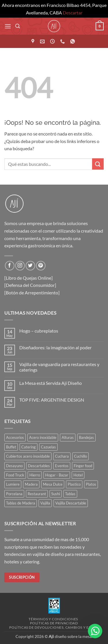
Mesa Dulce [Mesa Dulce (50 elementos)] (53, 484)
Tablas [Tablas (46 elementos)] (70, 494)
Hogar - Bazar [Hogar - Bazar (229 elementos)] (57, 475)
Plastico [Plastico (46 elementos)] (74, 484)
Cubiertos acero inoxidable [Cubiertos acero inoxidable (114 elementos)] (28, 456)
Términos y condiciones (53, 619)
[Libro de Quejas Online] (29, 278)
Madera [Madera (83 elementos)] (31, 484)
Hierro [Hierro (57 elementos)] (35, 475)
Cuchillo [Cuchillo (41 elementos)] (80, 456)
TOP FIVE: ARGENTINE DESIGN (52, 400)
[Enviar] (98, 164)
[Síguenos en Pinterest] (41, 266)
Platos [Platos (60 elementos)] (91, 484)
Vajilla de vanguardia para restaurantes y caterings (59, 367)
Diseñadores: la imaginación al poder (55, 347)
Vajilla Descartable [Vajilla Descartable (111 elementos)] (71, 503)
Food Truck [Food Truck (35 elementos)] (15, 475)
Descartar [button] (73, 13)
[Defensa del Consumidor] (30, 285)
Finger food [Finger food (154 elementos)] (83, 466)
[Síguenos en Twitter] (30, 266)
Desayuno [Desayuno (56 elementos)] (14, 466)
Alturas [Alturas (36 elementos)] (68, 437)
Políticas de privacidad (54, 623)
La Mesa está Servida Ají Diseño (51, 383)
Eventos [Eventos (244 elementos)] (62, 466)
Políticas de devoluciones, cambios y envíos (55, 627)
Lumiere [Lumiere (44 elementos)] (13, 484)
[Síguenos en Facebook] (10, 266)
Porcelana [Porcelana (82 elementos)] (14, 494)
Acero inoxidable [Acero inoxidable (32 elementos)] (43, 437)
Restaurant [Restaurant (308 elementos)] (37, 494)
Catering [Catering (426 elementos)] (29, 447)
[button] (8, 26)
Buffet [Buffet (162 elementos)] (11, 447)
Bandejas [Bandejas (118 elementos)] (86, 437)
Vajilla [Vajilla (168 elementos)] (45, 503)
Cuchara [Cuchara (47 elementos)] (62, 456)
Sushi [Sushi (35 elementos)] (56, 494)
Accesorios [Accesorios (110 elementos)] (15, 437)
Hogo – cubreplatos (39, 331)
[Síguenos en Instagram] (20, 266)
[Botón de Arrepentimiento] (32, 293)
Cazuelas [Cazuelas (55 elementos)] (48, 447)
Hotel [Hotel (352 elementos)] (78, 475)
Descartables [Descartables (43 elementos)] (39, 466)
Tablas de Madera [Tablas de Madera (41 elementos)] (21, 503)
